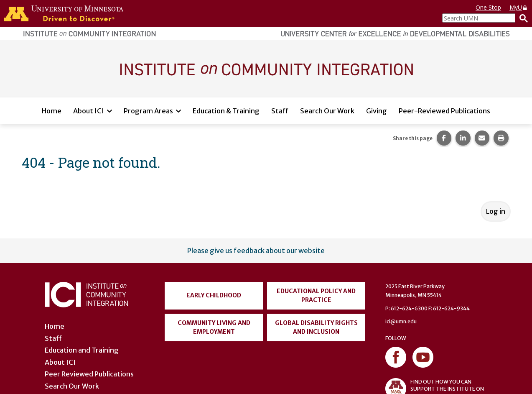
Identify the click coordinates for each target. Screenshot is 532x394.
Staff (280, 111)
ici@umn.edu (401, 321)
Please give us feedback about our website (256, 251)
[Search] (522, 18)
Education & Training (226, 111)
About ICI (89, 111)
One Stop (488, 7)
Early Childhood (214, 295)
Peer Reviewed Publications (89, 374)
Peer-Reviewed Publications (444, 111)
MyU (519, 7)
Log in (496, 211)
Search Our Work (327, 111)
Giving (377, 111)
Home (52, 111)
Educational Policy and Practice (316, 295)
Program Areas (148, 111)
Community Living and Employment (214, 327)
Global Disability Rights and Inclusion (316, 327)
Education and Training (82, 350)
